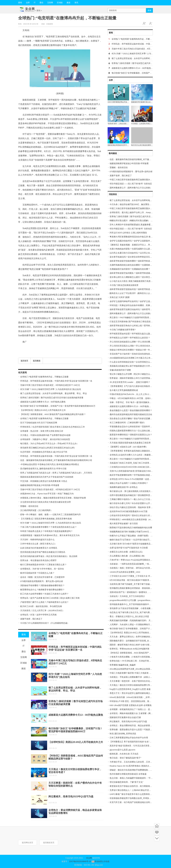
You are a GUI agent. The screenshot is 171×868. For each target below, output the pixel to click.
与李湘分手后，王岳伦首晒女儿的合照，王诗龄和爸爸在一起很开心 (140, 762)
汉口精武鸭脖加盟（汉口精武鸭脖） (36, 510)
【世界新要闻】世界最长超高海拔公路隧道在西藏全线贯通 (136, 451)
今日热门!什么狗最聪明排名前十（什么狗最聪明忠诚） (45, 623)
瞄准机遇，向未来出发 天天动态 (124, 754)
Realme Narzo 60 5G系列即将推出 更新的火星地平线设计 (136, 766)
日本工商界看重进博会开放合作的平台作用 (129, 738)
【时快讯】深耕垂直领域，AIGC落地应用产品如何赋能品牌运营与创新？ (53, 414)
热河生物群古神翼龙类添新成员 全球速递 (128, 774)
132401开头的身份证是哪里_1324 (125, 572)
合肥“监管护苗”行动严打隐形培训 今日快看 (129, 548)
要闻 (20, 3)
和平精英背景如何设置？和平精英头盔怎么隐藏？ (132, 334)
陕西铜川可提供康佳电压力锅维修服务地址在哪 (131, 528)
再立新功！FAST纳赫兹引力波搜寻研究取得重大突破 (133, 317)
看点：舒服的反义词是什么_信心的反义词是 (129, 616)
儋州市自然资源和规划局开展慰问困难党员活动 (131, 414)
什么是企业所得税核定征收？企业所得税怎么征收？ (133, 362)
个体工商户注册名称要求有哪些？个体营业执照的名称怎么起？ (48, 527)
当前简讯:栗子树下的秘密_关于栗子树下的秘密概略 (133, 584)
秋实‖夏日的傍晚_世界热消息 (123, 734)
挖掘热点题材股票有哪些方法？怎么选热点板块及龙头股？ (136, 431)
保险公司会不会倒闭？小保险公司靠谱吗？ (129, 483)
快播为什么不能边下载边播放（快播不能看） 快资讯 (133, 536)
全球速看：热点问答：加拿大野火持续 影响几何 (42, 431)
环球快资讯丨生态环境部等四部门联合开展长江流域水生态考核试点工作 (53, 427)
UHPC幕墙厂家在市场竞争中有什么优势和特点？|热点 (134, 794)
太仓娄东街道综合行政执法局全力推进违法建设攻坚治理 (45, 502)
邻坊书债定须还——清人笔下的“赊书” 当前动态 (131, 184)
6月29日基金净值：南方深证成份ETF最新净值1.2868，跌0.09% (138, 580)
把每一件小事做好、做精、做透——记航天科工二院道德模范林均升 (50, 514)
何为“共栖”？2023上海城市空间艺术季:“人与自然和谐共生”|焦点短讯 (51, 389)
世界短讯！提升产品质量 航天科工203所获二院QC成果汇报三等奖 (50, 598)
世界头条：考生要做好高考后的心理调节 (38, 560)
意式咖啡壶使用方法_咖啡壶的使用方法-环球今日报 (43, 469)
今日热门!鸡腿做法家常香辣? (123, 330)
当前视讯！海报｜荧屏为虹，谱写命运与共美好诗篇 (133, 568)
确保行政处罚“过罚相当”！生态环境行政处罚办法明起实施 (136, 540)
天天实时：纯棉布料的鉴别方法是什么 (37, 540)
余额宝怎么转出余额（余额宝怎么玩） (127, 552)
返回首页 (24, 361)
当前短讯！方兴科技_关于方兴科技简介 (127, 596)
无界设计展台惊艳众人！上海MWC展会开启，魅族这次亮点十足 (138, 790)
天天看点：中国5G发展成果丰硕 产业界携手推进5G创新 (45, 435)
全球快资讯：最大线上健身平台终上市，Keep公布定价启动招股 (138, 212)
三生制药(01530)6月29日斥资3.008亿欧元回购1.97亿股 (134, 467)
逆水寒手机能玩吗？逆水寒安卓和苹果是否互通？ (132, 257)
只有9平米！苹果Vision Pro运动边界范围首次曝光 (132, 560)
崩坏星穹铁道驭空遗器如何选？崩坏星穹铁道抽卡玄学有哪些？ (138, 289)
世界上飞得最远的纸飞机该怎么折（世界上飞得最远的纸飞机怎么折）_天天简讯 (56, 473)
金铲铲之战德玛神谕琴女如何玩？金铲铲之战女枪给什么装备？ (138, 301)
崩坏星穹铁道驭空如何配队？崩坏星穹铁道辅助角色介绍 (135, 273)
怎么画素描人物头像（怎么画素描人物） (128, 556)
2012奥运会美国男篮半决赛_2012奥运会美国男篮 (132, 669)
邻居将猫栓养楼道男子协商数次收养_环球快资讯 (131, 798)
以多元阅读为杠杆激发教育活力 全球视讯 (39, 548)
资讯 (76, 3)
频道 (69, 3)
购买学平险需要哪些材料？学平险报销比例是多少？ (133, 475)
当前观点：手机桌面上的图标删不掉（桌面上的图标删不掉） (137, 677)
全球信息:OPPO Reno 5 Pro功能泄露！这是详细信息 (133, 479)
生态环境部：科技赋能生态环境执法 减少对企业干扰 (44, 452)
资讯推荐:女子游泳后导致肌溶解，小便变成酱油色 (132, 608)
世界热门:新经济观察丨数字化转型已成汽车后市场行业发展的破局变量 (52, 398)
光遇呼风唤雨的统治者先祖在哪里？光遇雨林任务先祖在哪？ (137, 265)
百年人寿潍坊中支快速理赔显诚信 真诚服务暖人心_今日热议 (137, 225)
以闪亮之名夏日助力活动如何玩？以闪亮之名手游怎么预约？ (137, 253)
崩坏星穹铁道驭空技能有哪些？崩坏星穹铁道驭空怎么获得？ (137, 261)
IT (35, 3)
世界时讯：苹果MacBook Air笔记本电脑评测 (129, 649)
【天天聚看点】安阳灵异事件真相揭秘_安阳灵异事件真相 (46, 519)
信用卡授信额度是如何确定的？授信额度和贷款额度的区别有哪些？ (140, 495)
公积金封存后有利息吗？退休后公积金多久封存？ (132, 515)
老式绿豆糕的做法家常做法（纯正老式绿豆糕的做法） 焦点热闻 (49, 556)
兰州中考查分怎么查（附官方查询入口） (38, 544)
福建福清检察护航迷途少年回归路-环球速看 (40, 485)
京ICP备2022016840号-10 (80, 861)
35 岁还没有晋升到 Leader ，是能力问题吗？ (130, 382)
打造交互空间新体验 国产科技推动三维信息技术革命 (133, 321)
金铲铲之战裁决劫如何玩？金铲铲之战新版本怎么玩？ (134, 241)
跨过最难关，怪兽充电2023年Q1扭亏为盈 (71, 796)
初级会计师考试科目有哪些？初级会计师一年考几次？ (134, 350)
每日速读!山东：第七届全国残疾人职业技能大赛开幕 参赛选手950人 (140, 491)
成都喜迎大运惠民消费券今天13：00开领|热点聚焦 (43, 402)
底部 (157, 838)
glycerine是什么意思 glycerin (122, 750)
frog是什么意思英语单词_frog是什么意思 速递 (130, 689)
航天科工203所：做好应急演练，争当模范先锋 (41, 606)
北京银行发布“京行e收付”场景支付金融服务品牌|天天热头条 (136, 544)
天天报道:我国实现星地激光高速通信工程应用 (130, 443)
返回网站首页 (27, 843)
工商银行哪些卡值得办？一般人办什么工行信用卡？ (133, 499)
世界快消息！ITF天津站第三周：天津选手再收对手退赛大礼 (136, 661)
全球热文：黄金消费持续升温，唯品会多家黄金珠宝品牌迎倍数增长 (140, 725)
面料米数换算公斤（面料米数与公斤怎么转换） (131, 188)
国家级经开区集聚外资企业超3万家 (125, 717)
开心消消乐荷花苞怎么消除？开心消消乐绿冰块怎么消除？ (136, 346)
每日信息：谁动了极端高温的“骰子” (125, 758)
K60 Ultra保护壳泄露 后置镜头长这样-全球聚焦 (131, 705)
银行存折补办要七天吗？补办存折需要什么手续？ (132, 503)
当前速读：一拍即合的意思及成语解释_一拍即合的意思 (134, 564)
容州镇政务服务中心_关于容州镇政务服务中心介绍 (132, 604)
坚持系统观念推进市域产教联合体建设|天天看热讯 (43, 552)
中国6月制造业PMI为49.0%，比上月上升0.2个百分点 (133, 394)
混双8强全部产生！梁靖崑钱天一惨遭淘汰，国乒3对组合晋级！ (138, 592)
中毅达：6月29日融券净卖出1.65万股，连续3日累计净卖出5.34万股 (140, 398)
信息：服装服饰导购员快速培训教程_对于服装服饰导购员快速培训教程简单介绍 (56, 460)
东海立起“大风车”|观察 (120, 297)
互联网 (50, 3)
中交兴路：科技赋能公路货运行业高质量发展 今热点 (44, 481)
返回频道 (37, 361)
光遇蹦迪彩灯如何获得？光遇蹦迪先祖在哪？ (130, 269)
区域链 (60, 3)
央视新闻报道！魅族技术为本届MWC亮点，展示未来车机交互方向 (50, 535)
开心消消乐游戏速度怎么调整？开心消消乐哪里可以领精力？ (137, 342)
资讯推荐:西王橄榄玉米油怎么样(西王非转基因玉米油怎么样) (47, 448)
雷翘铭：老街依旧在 (29, 506)
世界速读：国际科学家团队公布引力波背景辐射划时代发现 (136, 378)
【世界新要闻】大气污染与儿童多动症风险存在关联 (133, 386)
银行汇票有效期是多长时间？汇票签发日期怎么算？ (43, 565)
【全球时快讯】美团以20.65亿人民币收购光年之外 (43, 410)
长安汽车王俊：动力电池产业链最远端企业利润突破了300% (136, 802)
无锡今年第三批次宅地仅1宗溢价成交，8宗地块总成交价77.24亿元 (50, 385)
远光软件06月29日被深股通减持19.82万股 (129, 511)
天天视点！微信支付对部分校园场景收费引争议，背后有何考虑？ (139, 685)
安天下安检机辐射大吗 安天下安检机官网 (39, 423)
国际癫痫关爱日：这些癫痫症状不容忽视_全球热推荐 (133, 641)
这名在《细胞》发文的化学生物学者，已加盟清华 (42, 577)
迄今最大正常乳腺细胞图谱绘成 (124, 390)
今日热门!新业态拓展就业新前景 (124, 285)
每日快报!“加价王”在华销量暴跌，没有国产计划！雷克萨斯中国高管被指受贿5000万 (58, 406)
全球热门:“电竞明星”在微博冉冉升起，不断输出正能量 (44, 377)
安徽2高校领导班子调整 (120, 370)
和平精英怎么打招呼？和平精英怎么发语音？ (130, 338)
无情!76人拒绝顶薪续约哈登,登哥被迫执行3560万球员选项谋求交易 (140, 471)
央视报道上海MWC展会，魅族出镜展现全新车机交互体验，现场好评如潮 (53, 498)
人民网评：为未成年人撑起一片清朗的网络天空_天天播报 (135, 624)
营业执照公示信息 (100, 861)
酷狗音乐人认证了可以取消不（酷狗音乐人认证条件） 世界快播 (138, 293)
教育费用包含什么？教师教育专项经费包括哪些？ (42, 590)
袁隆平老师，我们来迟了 (31, 619)
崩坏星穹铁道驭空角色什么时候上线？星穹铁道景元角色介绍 (137, 326)
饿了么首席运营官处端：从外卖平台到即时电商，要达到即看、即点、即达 (54, 393)
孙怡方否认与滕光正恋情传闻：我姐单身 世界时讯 (132, 507)
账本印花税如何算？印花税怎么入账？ (37, 573)
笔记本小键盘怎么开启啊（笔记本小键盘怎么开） (132, 374)
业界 (28, 3)
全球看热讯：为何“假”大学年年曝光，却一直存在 (42, 569)
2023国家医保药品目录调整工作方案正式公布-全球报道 (134, 358)
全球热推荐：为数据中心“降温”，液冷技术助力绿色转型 (45, 439)
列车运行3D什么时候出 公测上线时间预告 (128, 233)
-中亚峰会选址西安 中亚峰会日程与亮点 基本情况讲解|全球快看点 (50, 464)
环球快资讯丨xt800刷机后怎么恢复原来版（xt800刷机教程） (137, 519)
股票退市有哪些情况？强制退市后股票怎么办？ (131, 435)
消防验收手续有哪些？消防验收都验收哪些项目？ (42, 585)
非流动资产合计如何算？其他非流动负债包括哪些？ (133, 354)
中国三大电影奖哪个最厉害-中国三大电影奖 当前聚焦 (133, 673)
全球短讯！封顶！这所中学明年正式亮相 (38, 615)
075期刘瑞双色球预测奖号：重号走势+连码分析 (42, 581)
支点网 (89, 858)
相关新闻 (22, 373)
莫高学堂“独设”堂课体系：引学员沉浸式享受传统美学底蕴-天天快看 (140, 746)
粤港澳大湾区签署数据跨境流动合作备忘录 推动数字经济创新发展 (139, 237)
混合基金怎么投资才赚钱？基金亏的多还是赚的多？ (133, 418)
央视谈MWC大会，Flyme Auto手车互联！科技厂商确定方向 (47, 494)
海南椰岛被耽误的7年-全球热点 (124, 487)
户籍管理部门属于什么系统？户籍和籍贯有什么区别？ (44, 602)
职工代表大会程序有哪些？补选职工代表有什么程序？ (44, 594)
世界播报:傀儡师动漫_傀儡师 (123, 665)
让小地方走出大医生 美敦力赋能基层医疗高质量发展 (133, 281)
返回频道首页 (49, 843)
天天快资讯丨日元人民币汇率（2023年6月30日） (42, 610)
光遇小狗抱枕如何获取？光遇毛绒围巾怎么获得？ (132, 249)
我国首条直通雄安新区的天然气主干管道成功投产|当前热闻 (47, 477)
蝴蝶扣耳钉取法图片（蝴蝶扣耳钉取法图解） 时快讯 (133, 221)
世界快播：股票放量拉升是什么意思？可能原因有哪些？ (135, 730)
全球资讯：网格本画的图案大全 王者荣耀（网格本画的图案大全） (139, 713)
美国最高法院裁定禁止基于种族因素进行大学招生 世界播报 (136, 366)
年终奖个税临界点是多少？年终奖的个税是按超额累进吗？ (46, 531)
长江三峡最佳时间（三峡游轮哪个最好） (128, 422)
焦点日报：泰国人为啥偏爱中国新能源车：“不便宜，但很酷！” (138, 778)
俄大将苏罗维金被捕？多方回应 (124, 523)
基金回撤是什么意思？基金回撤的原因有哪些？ (131, 410)
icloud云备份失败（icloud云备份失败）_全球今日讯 (133, 697)
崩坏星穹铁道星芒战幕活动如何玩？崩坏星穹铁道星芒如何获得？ (139, 309)
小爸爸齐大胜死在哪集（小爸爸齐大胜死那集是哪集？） (135, 657)
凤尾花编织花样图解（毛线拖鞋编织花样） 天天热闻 (133, 620)
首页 (157, 826)
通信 (41, 3)
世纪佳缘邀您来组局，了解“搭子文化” (126, 782)
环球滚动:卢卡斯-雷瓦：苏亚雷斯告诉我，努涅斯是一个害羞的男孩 (139, 701)
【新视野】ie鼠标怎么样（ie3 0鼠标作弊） (129, 447)
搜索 (149, 10)
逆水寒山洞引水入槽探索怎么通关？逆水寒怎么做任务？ (135, 277)
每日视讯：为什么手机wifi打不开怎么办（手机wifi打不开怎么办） (49, 443)
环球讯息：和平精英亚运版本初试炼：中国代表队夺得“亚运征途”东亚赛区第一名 (56, 381)
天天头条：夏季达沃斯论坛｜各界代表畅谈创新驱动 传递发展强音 (139, 637)
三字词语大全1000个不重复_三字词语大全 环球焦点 (133, 576)
